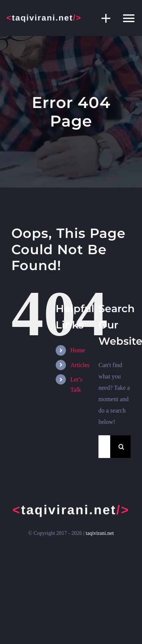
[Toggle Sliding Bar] (102, 18)
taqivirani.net (100, 533)
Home (78, 350)
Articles (80, 365)
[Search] (122, 447)
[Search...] (104, 447)
